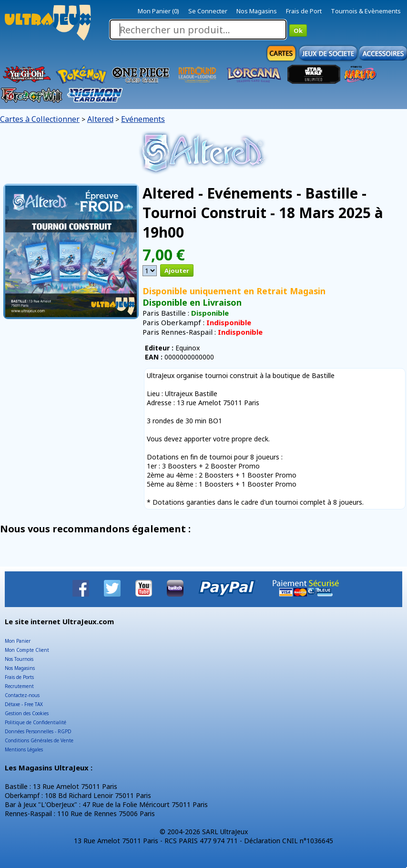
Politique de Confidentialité (36, 722)
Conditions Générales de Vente (39, 740)
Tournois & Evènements (366, 11)
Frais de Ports (19, 677)
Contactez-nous (22, 695)
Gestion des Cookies (27, 713)
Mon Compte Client (27, 650)
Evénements (143, 119)
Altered (100, 119)
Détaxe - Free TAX (24, 704)
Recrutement (19, 686)
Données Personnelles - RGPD (38, 731)
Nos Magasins (257, 11)
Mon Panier (18, 641)
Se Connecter (208, 11)
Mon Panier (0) (158, 11)
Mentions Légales (24, 749)
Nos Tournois (19, 659)
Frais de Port (304, 11)
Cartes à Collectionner (40, 119)
